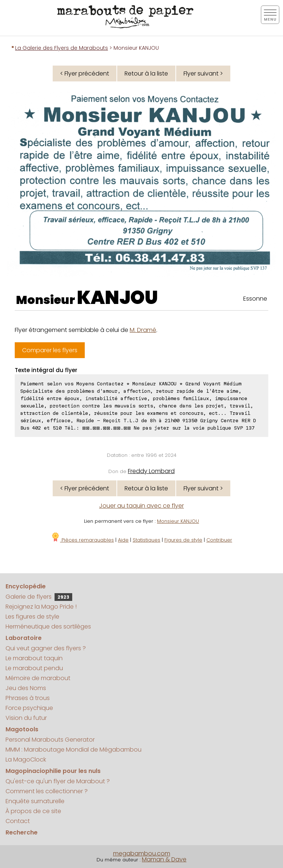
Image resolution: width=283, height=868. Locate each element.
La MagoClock (26, 759)
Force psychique (29, 708)
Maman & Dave (164, 859)
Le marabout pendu (34, 668)
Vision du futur (26, 718)
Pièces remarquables (82, 540)
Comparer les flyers (50, 350)
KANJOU (118, 298)
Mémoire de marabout (38, 678)
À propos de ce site (33, 811)
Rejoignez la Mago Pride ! (41, 607)
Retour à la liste (146, 73)
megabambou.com (142, 853)
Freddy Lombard (151, 471)
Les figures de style (32, 617)
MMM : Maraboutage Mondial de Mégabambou (74, 750)
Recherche (22, 832)
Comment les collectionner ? (47, 791)
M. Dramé (143, 330)
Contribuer (219, 540)
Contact (18, 821)
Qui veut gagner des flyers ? (46, 648)
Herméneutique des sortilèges (48, 626)
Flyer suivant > (203, 73)
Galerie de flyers (39, 597)
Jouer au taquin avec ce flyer (141, 506)
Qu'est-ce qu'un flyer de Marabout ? (58, 781)
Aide (123, 540)
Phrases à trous (28, 698)
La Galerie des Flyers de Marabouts (62, 48)
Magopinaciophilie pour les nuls (53, 771)
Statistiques (146, 540)
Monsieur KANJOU (178, 521)
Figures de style (183, 540)
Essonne (255, 299)
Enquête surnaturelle (35, 801)
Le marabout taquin (34, 658)
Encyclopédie (26, 586)
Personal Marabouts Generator (50, 740)
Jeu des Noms (26, 688)
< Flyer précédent (85, 73)
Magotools (22, 729)
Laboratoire (24, 638)
